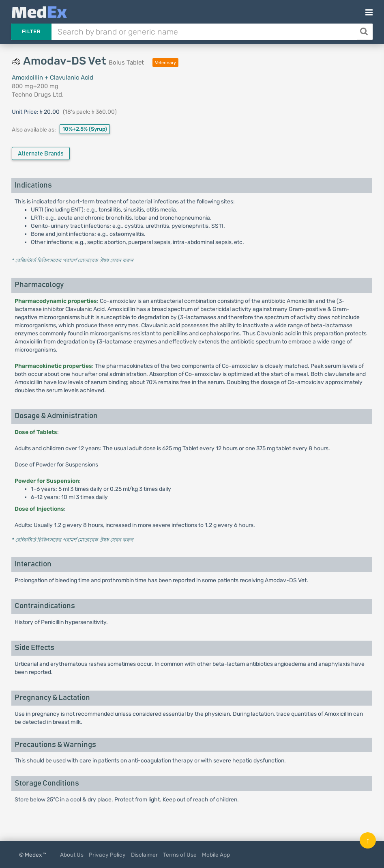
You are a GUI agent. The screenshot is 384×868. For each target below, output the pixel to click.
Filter (31, 31)
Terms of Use (180, 855)
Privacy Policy (107, 855)
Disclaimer (144, 855)
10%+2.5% (85, 129)
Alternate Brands (41, 154)
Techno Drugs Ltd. (38, 95)
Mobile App (216, 855)
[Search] (365, 32)
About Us (72, 855)
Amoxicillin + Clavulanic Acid (53, 78)
